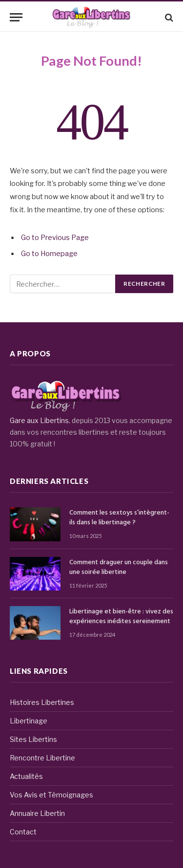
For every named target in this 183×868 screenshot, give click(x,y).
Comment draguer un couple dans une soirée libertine (119, 567)
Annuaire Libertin (37, 813)
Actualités (26, 776)
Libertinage (29, 721)
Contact (23, 832)
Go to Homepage (49, 254)
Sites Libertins (33, 739)
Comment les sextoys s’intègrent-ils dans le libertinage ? (119, 518)
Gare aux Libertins (39, 420)
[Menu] (16, 17)
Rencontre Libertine (42, 758)
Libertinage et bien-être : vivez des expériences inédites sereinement (121, 617)
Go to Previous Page (55, 238)
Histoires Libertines (42, 702)
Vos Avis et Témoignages (51, 795)
